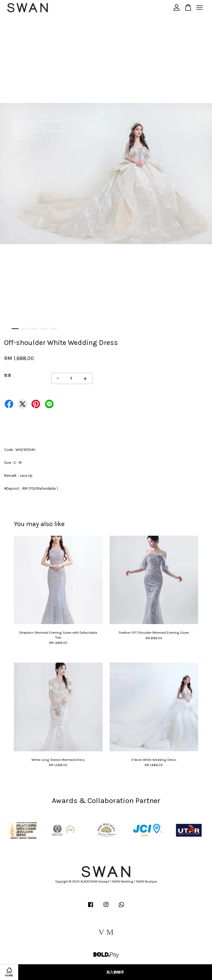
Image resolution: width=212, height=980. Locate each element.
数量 (8, 375)
